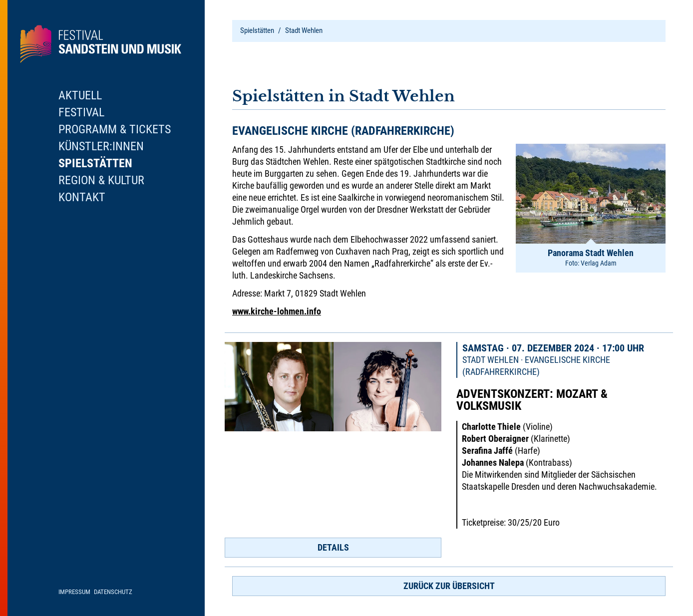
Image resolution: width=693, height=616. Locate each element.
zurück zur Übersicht (449, 586)
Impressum (74, 592)
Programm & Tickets (115, 129)
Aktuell (80, 95)
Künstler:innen (101, 146)
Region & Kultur (101, 180)
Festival (81, 112)
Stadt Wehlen (304, 30)
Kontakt (82, 197)
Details (333, 547)
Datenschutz (113, 592)
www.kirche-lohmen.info (277, 311)
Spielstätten (257, 30)
